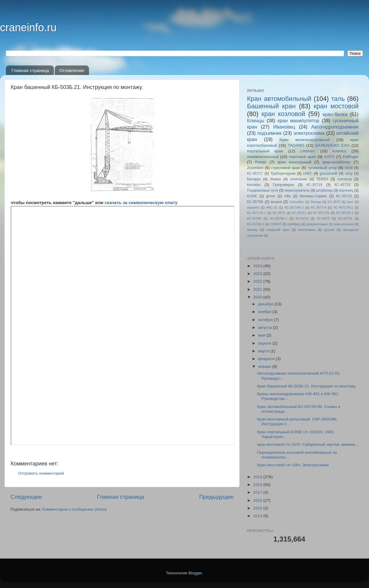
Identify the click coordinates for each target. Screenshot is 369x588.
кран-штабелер (336, 162)
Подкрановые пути (263, 190)
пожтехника (307, 230)
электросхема (309, 133)
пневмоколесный (263, 157)
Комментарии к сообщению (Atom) (74, 509)
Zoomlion (255, 168)
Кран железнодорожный (305, 140)
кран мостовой (336, 106)
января (265, 366)
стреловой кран (286, 168)
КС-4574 (279, 213)
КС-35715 (344, 196)
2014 (258, 516)
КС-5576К (254, 218)
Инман (275, 179)
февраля (267, 359)
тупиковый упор (322, 168)
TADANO (296, 145)
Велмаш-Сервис (313, 196)
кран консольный (294, 162)
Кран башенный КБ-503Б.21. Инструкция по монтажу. (307, 386)
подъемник (269, 133)
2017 (258, 492)
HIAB (349, 168)
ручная (329, 230)
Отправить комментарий (41, 473)
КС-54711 (299, 213)
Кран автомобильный (279, 99)
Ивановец (284, 127)
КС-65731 (345, 218)
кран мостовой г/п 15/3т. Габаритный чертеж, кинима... (308, 444)
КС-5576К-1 (278, 218)
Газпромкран (284, 185)
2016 (258, 500)
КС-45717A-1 (343, 207)
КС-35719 (314, 185)
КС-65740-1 (255, 224)
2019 (258, 477)
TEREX (322, 179)
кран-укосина (344, 224)
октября (266, 320)
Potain (261, 162)
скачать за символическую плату (140, 203)
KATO (329, 157)
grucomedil (328, 173)
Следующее (26, 497)
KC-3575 (334, 202)
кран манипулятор (298, 121)
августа (265, 327)
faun (350, 202)
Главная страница (30, 70)
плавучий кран (278, 230)
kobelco (339, 151)
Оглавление (72, 70)
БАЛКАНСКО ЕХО (332, 145)
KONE (252, 196)
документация (317, 224)
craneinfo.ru (28, 28)
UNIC (308, 173)
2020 (258, 297)
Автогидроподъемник (335, 127)
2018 (258, 485)
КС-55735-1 (345, 213)
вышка (276, 202)
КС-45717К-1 (256, 213)
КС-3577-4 (319, 207)
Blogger (195, 573)
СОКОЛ (276, 224)
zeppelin (253, 207)
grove (271, 196)
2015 (258, 508)
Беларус (254, 179)
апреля (265, 343)
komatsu (254, 185)
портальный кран (265, 151)
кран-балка (335, 114)
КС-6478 (323, 218)
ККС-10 (272, 207)
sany (349, 173)
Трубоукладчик (283, 173)
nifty (287, 196)
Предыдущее (216, 497)
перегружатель (297, 190)
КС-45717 (255, 173)
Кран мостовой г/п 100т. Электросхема (293, 465)
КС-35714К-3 (294, 207)
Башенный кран (271, 106)
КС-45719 (343, 185)
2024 (258, 266)
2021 (258, 289)
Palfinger (351, 157)
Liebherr (308, 151)
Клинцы (256, 121)
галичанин (298, 179)
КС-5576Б (255, 202)
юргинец (346, 190)
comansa (344, 179)
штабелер (324, 190)
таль (338, 99)
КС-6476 (302, 218)
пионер (252, 230)
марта (264, 351)
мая (262, 335)
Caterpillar (297, 202)
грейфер (294, 224)
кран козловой (283, 114)
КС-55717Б (321, 213)
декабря (266, 304)
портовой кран (302, 157)
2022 (258, 281)
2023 (258, 274)
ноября (265, 312)
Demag (316, 202)
